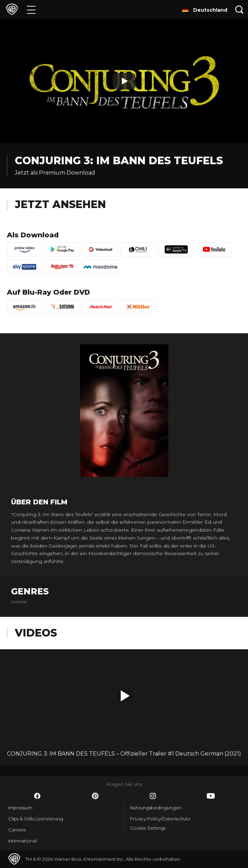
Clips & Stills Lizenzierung (36, 819)
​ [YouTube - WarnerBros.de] (211, 796)
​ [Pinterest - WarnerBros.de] (95, 796)
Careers (17, 830)
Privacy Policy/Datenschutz (160, 819)
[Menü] (31, 9)
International (22, 841)
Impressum (20, 808)
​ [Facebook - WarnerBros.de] (37, 796)
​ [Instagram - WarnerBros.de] (153, 796)
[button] (125, 696)
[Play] (124, 81)
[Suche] (239, 9)
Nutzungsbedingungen (156, 808)
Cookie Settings (148, 828)
